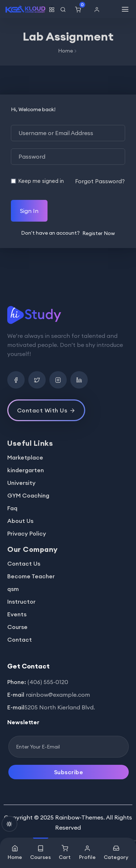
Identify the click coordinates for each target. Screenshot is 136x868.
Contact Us (24, 563)
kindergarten (26, 470)
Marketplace (25, 457)
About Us (20, 521)
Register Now (99, 233)
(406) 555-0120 (48, 682)
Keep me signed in (41, 181)
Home (65, 51)
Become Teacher (31, 576)
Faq (12, 508)
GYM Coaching (28, 495)
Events (17, 614)
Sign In (29, 211)
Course (17, 627)
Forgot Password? (100, 181)
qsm (13, 589)
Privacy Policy (27, 533)
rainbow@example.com (58, 695)
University (21, 483)
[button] (99, 9)
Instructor (21, 601)
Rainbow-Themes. (80, 817)
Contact (20, 640)
